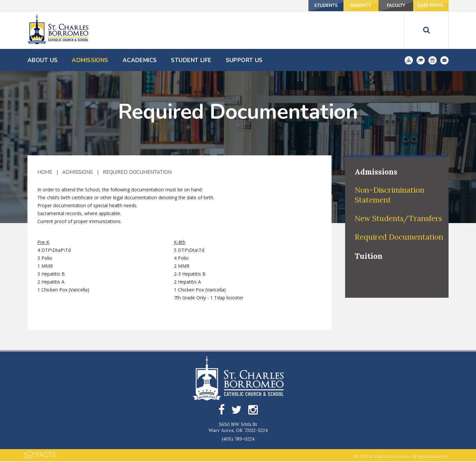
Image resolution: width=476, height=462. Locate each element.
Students (295, 5)
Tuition (369, 256)
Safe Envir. (427, 5)
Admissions (78, 172)
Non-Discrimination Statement (390, 195)
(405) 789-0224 (238, 440)
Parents (339, 5)
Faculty (383, 5)
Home (45, 172)
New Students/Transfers (398, 218)
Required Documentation (137, 172)
